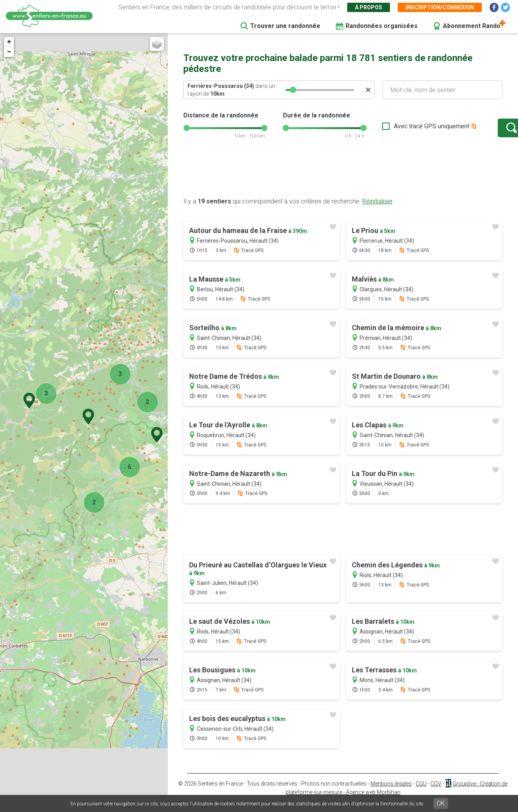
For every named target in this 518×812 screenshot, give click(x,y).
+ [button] (9, 42)
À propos (369, 7)
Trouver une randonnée (285, 26)
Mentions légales (391, 791)
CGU (421, 791)
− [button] (9, 52)
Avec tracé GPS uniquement (407, 130)
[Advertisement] (343, 180)
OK (441, 803)
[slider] (293, 90)
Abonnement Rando (472, 26)
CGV (436, 791)
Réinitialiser (378, 209)
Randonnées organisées (382, 26)
